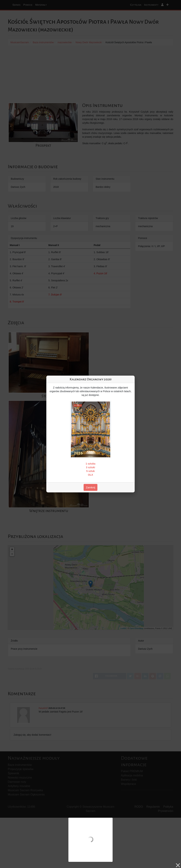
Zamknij (91, 487)
